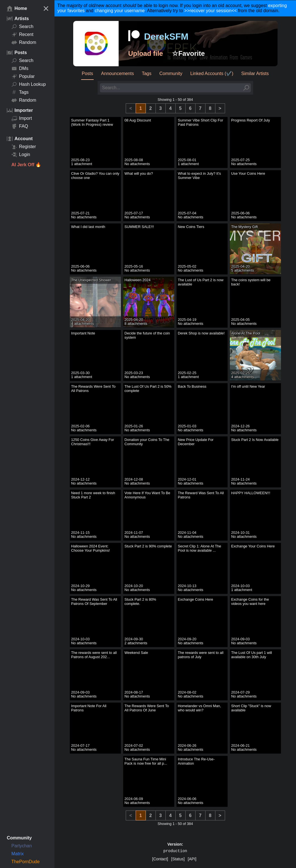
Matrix (18, 854)
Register (24, 147)
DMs (20, 69)
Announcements (117, 73)
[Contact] (160, 859)
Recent (22, 35)
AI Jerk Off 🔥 (26, 165)
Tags (20, 92)
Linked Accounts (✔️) (212, 73)
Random (24, 42)
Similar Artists (255, 73)
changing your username (120, 11)
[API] (192, 859)
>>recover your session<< (210, 11)
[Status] (178, 859)
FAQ (20, 126)
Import (22, 118)
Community (171, 73)
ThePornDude (26, 862)
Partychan (22, 846)
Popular (23, 76)
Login (21, 155)
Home (17, 8)
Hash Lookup (29, 84)
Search (22, 27)
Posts (87, 73)
